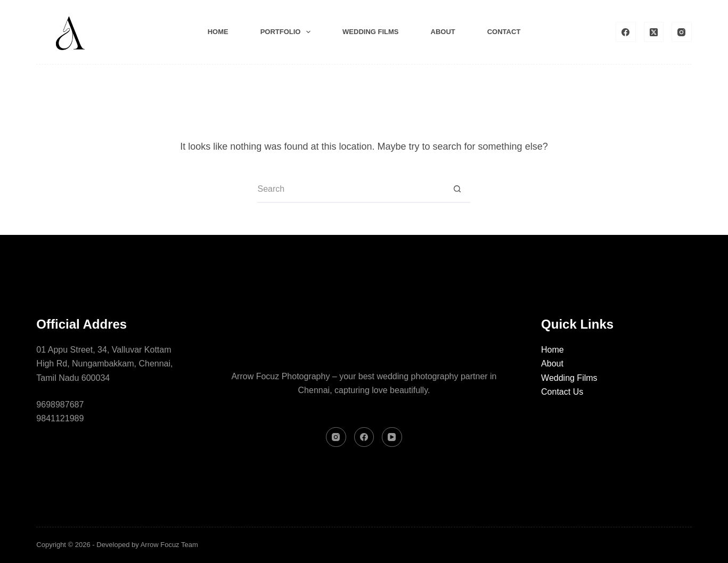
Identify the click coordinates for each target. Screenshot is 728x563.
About (443, 32)
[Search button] (457, 190)
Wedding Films (569, 378)
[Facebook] (626, 32)
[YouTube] (392, 437)
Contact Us (562, 392)
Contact (504, 32)
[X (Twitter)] (654, 32)
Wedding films (370, 32)
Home (218, 32)
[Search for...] (350, 190)
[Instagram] (682, 32)
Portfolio (288, 32)
